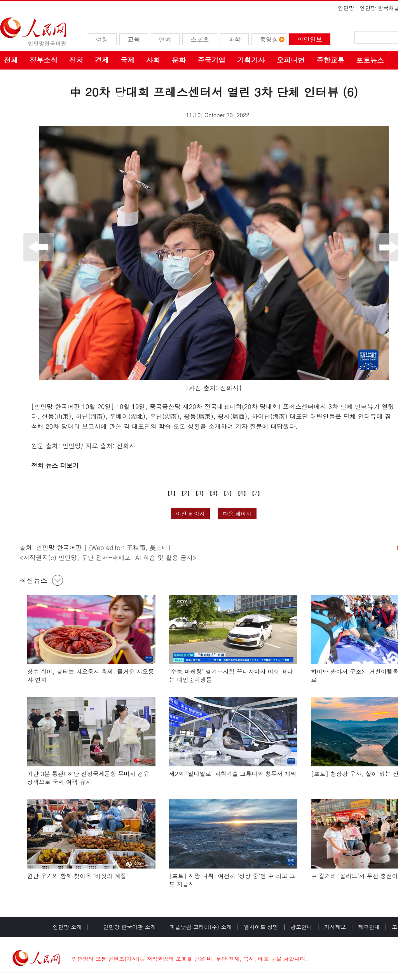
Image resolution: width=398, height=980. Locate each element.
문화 (179, 60)
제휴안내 (369, 927)
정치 (76, 60)
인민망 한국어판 (59, 547)
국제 (127, 60)
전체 (11, 60)
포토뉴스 (370, 60)
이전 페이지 (191, 513)
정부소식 (44, 60)
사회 (153, 60)
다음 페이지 (237, 513)
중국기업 (211, 60)
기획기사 (251, 60)
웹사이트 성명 (261, 927)
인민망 (346, 8)
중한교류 (330, 60)
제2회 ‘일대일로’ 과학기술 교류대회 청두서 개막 (233, 774)
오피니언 (291, 60)
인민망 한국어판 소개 (130, 927)
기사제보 (335, 927)
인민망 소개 (67, 927)
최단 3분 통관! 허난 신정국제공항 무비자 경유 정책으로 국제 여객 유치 (88, 778)
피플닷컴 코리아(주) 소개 (200, 927)
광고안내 (301, 927)
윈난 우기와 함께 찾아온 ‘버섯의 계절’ (78, 876)
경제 (102, 60)
